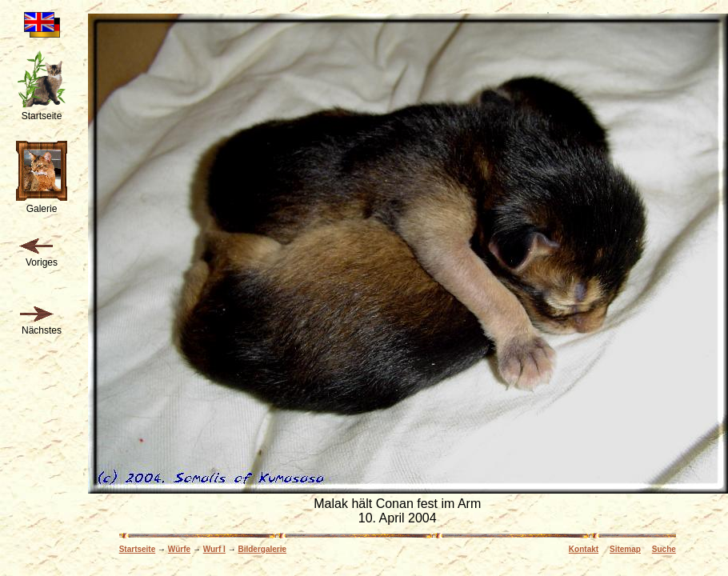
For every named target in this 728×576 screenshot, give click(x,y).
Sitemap (625, 549)
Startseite (138, 549)
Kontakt (584, 549)
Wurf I (214, 549)
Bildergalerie (262, 549)
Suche (664, 549)
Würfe (179, 549)
